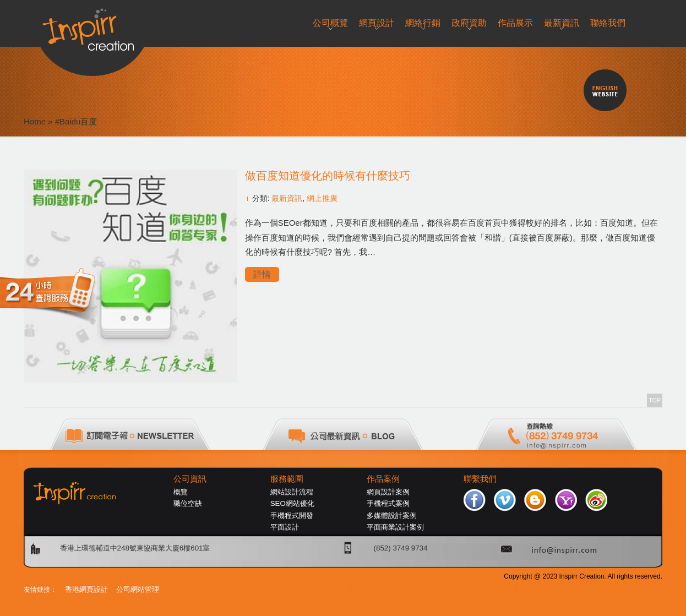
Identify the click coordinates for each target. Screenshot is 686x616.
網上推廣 (322, 198)
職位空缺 (188, 503)
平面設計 (285, 527)
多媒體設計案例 (392, 516)
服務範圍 (287, 479)
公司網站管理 (138, 589)
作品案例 (383, 479)
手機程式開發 (292, 516)
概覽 (181, 492)
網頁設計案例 (388, 492)
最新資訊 (287, 198)
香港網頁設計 (86, 589)
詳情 (262, 274)
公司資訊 (190, 479)
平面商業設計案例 (395, 527)
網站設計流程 (292, 492)
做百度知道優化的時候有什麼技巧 (328, 176)
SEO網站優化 (292, 503)
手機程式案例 (388, 503)
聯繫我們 (480, 479)
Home (35, 121)
